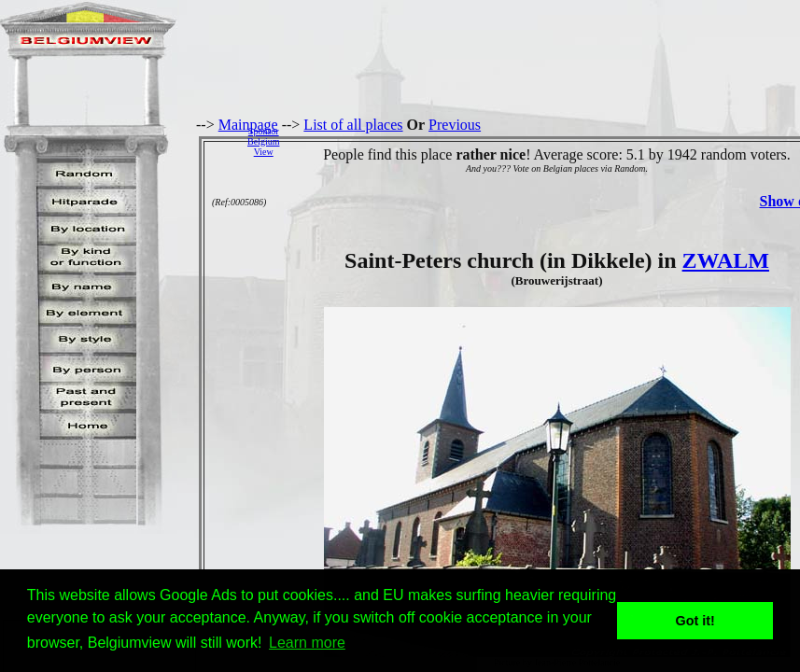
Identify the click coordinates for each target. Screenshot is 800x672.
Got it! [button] (695, 621)
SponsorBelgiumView (263, 141)
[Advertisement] (545, 141)
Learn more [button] (307, 643)
